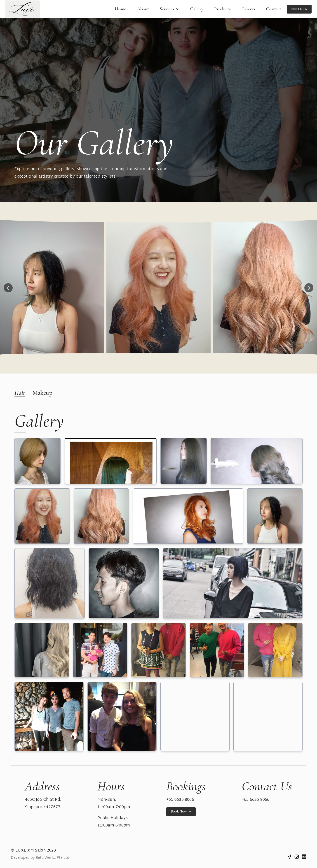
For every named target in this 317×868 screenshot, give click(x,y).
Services (170, 9)
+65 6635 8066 (180, 800)
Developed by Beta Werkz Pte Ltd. (41, 858)
